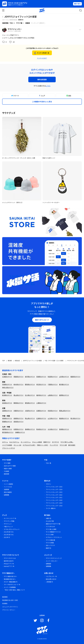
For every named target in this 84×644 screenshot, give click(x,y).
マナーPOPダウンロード (11, 585)
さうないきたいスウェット (12, 529)
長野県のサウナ (64, 395)
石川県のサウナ (30, 395)
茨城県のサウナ (7, 384)
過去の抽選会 (8, 492)
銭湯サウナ (47, 442)
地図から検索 (8, 469)
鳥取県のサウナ (7, 418)
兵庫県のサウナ (41, 411)
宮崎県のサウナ (64, 429)
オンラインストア (9, 518)
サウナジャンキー (15, 29)
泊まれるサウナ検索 (10, 466)
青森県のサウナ (19, 377)
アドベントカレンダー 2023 (54, 492)
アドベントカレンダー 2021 (54, 498)
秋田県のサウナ (53, 377)
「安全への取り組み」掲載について (14, 590)
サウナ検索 (7, 463)
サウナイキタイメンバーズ (54, 558)
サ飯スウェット (8, 527)
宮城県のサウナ (41, 377)
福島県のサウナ (75, 377)
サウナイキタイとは (10, 558)
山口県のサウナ (53, 418)
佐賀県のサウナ (19, 429)
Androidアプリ (8, 566)
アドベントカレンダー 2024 (54, 489)
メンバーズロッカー (52, 561)
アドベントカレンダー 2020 (54, 500)
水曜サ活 (48, 518)
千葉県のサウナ (53, 384)
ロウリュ (5, 442)
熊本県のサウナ (41, 429)
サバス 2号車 (50, 535)
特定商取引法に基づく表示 (10, 600)
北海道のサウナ (7, 377)
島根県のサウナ (19, 418)
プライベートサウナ (9, 448)
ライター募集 (50, 508)
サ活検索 (6, 471)
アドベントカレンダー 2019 (54, 503)
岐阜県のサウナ (7, 403)
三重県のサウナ (41, 403)
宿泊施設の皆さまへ (10, 579)
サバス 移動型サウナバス (53, 532)
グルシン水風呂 (37, 442)
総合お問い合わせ (51, 579)
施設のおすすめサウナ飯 (53, 524)
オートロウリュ (26, 442)
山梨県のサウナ (53, 395)
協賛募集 (6, 495)
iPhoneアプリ (8, 564)
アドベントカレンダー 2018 (54, 506)
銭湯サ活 (48, 548)
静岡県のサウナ (19, 403)
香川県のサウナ (75, 418)
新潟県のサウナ (7, 395)
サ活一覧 (48, 463)
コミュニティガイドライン (10, 607)
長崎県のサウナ (30, 429)
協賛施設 (48, 564)
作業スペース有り (43, 445)
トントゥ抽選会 (8, 484)
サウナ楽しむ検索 (51, 529)
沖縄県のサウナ (20, 432)
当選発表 (6, 489)
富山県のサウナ (19, 395)
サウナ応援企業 (50, 540)
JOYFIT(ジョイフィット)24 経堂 (21, 17)
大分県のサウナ (53, 429)
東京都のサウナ (64, 384)
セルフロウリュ (14, 442)
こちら (48, 86)
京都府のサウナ (19, 411)
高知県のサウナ (19, 422)
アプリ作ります (50, 527)
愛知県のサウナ (30, 403)
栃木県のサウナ (19, 384)
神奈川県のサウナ (8, 387)
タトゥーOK (17, 445)
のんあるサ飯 (50, 521)
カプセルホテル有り (29, 445)
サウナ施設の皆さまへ (10, 576)
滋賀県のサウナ (7, 411)
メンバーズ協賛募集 (10, 587)
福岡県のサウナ (7, 429)
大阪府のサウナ (30, 411)
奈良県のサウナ (53, 411)
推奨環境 (5, 597)
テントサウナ (54, 445)
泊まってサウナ (50, 545)
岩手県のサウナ (30, 377)
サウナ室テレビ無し (67, 442)
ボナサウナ (56, 442)
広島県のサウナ (41, 418)
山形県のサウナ (64, 377)
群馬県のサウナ (30, 384)
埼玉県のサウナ (41, 384)
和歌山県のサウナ (65, 411)
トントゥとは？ (42, 58)
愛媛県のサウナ (7, 422)
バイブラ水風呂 (7, 445)
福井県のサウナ (41, 395)
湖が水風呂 (72, 445)
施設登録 (6, 474)
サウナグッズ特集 (9, 521)
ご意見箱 (48, 582)
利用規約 (5, 604)
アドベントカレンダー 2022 (54, 495)
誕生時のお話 (8, 561)
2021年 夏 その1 (9, 532)
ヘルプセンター (50, 576)
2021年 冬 (7, 537)
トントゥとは (8, 487)
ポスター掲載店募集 (10, 582)
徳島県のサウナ (64, 418)
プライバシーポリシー (9, 610)
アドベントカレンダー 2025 (54, 487)
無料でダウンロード (42, 320)
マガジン (48, 484)
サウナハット (8, 524)
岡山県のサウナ (30, 418)
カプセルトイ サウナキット (54, 537)
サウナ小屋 (63, 445)
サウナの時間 (50, 543)
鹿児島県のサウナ (8, 432)
